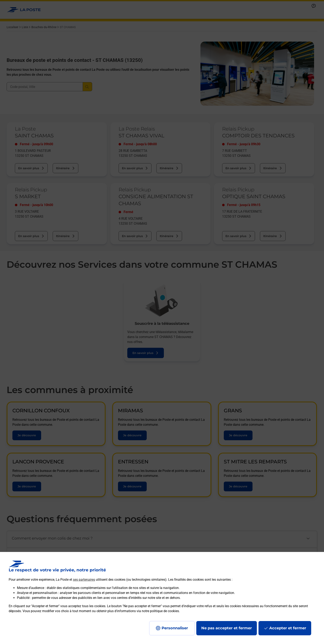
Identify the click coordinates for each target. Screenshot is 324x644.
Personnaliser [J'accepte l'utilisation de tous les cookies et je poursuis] (175, 628)
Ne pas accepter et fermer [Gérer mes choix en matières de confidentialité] (227, 628)
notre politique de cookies (160, 611)
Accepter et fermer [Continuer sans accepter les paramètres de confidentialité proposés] (288, 628)
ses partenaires (84, 580)
